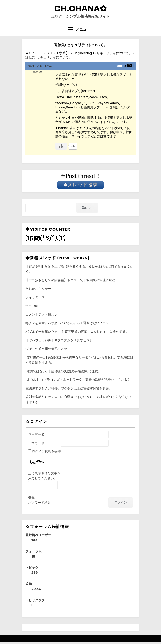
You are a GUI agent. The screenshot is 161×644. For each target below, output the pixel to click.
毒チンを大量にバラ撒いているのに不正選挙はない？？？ (67, 323)
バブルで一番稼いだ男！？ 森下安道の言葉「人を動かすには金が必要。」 (79, 332)
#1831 (129, 66)
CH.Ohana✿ (81, 9)
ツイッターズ (35, 297)
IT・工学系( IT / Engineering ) (72, 53)
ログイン (121, 502)
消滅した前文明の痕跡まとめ (46, 349)
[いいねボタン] (61, 146)
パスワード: (37, 443)
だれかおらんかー (38, 289)
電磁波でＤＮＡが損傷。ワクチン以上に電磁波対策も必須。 (69, 388)
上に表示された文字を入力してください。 (44, 476)
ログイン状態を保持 (46, 451)
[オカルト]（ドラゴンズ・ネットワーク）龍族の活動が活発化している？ (78, 380)
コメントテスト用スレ (42, 315)
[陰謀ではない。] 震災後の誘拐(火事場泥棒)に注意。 (63, 371)
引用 (119, 66)
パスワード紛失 (39, 503)
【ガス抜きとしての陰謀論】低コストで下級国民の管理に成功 (70, 280)
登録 (31, 498)
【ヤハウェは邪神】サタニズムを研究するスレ (59, 340)
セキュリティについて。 (114, 53)
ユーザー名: (37, 434)
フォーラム (39, 53)
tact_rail (32, 306)
